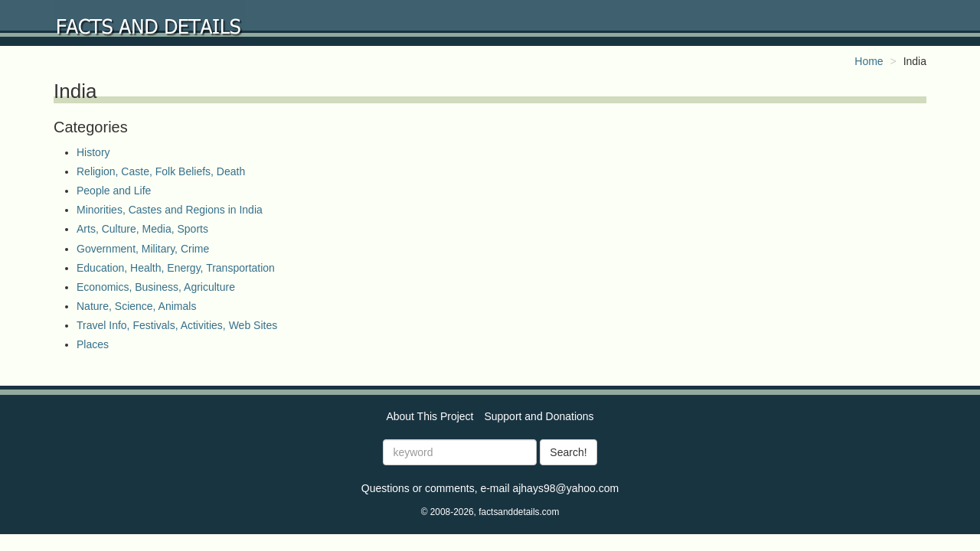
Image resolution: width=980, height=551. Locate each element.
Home (869, 61)
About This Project (430, 416)
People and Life (114, 191)
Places (93, 344)
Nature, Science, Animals (136, 306)
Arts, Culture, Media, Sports (142, 229)
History (93, 152)
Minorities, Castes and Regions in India (170, 210)
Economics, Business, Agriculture (156, 287)
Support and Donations (539, 416)
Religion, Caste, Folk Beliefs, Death (161, 171)
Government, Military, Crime (143, 249)
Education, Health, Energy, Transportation (176, 268)
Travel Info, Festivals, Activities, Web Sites (177, 325)
